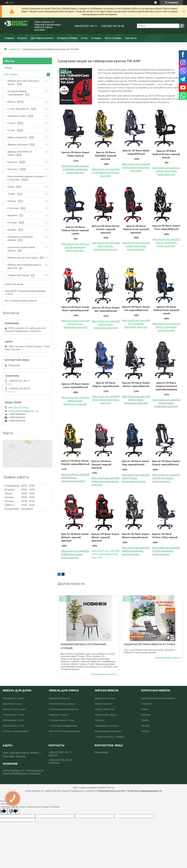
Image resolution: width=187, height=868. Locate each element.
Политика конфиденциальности (145, 791)
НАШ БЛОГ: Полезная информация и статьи (25, 292)
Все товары (11, 74)
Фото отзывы (113, 38)
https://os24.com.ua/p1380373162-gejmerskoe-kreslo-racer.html (166, 551)
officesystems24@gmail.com (23, 411)
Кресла (11, 102)
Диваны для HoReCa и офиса (20, 153)
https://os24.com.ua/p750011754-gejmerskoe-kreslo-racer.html (105, 554)
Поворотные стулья (14, 709)
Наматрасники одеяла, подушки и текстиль (26, 178)
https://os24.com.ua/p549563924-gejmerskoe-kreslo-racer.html (105, 481)
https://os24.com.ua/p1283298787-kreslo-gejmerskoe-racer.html (136, 478)
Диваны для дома (18, 144)
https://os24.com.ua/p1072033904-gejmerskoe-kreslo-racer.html (75, 554)
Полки (11, 187)
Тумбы (11, 194)
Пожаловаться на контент (112, 791)
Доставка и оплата (42, 38)
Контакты (131, 38)
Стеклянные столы (13, 715)
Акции (8, 68)
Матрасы (13, 169)
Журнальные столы (14, 726)
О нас (84, 38)
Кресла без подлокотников (64, 731)
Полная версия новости (104, 674)
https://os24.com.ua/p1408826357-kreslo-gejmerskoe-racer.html (136, 400)
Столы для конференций (63, 726)
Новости (14, 49)
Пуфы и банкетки (17, 137)
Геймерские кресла (59, 698)
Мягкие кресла (103, 704)
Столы (11, 130)
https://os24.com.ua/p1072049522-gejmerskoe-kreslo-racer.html (136, 551)
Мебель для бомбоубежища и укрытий (24, 266)
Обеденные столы (13, 720)
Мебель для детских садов (23, 258)
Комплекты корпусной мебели (20, 238)
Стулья (11, 123)
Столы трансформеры (16, 731)
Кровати (12, 162)
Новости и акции (14, 284)
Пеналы (12, 201)
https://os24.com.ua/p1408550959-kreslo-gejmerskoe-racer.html (75, 478)
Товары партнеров (18, 275)
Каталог (22, 38)
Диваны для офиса (106, 715)
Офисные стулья (17, 116)
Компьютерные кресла (62, 704)
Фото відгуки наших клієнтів (21, 301)
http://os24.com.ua (19, 407)
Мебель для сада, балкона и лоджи (23, 82)
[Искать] (182, 26)
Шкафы (12, 230)
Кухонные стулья (12, 704)
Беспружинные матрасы (108, 731)
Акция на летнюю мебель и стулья (150, 644)
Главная (9, 38)
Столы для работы (18, 109)
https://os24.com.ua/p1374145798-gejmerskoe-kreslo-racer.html (166, 478)
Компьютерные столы (62, 720)
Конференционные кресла (64, 709)
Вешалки (12, 215)
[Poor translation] (13, 811)
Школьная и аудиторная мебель (21, 249)
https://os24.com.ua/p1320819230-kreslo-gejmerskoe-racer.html (166, 403)
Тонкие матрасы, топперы (110, 737)
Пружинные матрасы (107, 726)
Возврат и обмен (67, 38)
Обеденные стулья (13, 698)
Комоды (12, 222)
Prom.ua (110, 788)
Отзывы (96, 38)
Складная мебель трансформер (17, 93)
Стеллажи (13, 208)
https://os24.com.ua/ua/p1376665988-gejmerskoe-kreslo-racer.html (75, 169)
